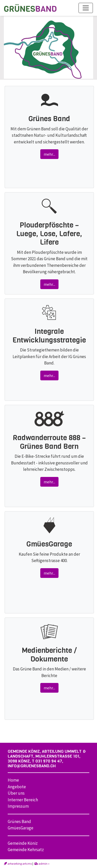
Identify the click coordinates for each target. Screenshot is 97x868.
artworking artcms (18, 864)
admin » (42, 864)
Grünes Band (19, 821)
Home (13, 780)
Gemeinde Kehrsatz (26, 850)
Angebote (17, 787)
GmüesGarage (21, 828)
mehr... (49, 154)
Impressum (18, 806)
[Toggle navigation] (86, 8)
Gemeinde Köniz (23, 843)
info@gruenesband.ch (32, 766)
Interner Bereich (23, 800)
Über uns (16, 793)
